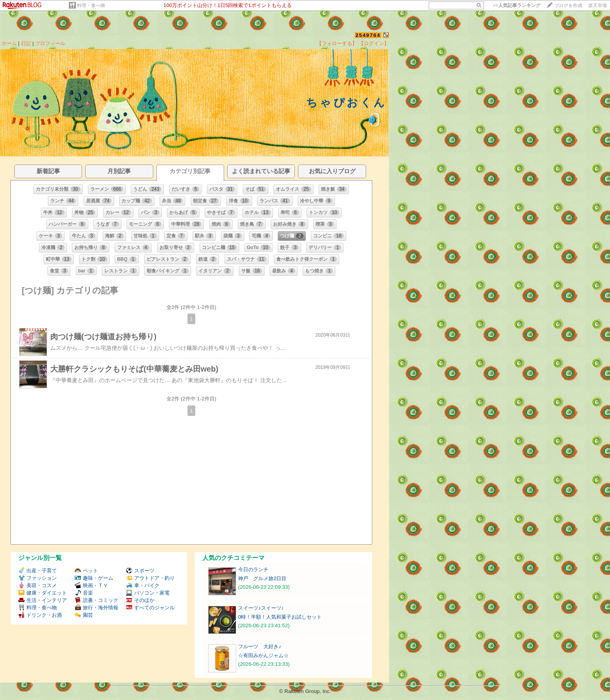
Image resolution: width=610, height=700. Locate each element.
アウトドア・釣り (150, 578)
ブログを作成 (568, 5)
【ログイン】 (374, 43)
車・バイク (143, 585)
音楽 (84, 593)
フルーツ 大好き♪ (260, 646)
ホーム (9, 43)
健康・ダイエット (43, 593)
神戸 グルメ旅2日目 (262, 578)
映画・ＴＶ (91, 585)
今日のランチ (253, 569)
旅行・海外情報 (96, 608)
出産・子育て (38, 571)
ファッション (38, 578)
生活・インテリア (43, 600)
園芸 (84, 615)
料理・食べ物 (91, 5)
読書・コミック (96, 600)
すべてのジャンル (150, 608)
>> (517, 5)
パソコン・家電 (148, 593)
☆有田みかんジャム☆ (263, 655)
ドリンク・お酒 (40, 615)
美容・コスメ (38, 585)
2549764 (368, 35)
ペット (86, 571)
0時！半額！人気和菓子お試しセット (280, 617)
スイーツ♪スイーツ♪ (261, 608)
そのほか (140, 600)
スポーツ (140, 571)
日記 (26, 43)
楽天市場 (598, 5)
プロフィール (50, 43)
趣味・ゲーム (94, 578)
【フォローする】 (337, 43)
